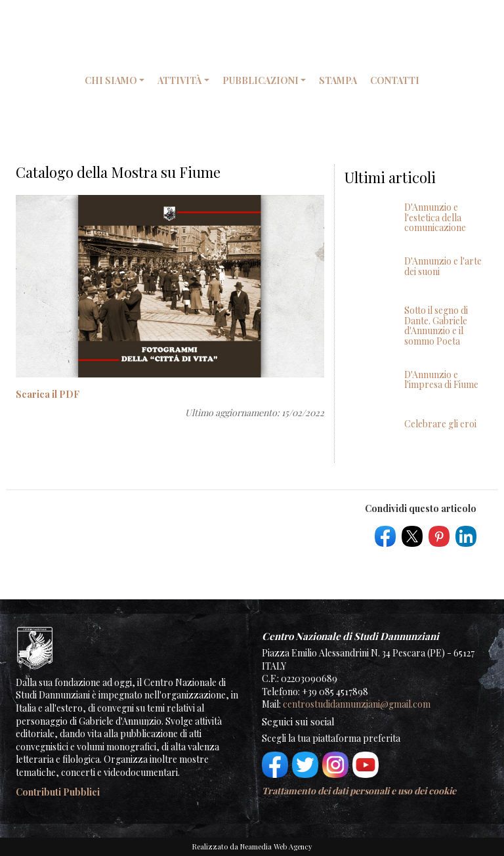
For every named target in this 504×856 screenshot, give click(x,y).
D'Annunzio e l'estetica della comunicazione (435, 217)
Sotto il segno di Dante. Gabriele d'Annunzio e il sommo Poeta (436, 325)
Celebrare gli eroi (440, 424)
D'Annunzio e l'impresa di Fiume (441, 379)
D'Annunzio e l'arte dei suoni (443, 266)
